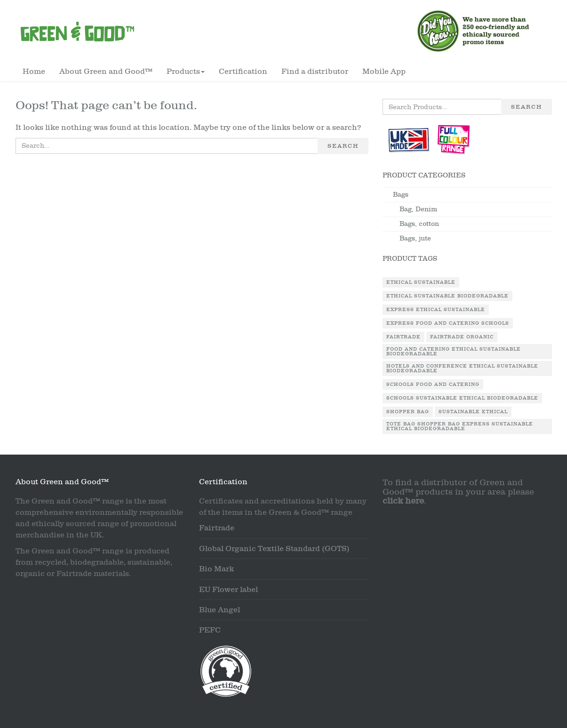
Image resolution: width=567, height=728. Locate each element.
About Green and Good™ (106, 72)
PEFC (210, 630)
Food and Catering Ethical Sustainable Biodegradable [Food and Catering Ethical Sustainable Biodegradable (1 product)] (454, 352)
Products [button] (186, 72)
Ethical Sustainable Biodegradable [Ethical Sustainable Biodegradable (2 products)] (447, 296)
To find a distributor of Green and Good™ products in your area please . (458, 492)
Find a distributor (315, 72)
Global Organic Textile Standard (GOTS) (274, 549)
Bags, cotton (419, 224)
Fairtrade (217, 528)
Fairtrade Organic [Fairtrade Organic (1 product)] (462, 337)
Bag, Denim (418, 209)
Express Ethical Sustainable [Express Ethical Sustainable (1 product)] (436, 310)
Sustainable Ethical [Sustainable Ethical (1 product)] (473, 412)
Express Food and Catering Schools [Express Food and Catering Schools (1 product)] (448, 323)
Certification (243, 72)
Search (343, 146)
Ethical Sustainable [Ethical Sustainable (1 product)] (421, 282)
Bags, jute (415, 238)
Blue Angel (220, 610)
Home (34, 72)
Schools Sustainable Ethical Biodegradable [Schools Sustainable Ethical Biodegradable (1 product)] (462, 398)
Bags (401, 195)
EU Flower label (228, 590)
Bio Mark (216, 569)
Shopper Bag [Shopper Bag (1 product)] (408, 412)
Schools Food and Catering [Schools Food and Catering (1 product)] (433, 384)
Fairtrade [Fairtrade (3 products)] (403, 337)
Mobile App (384, 72)
